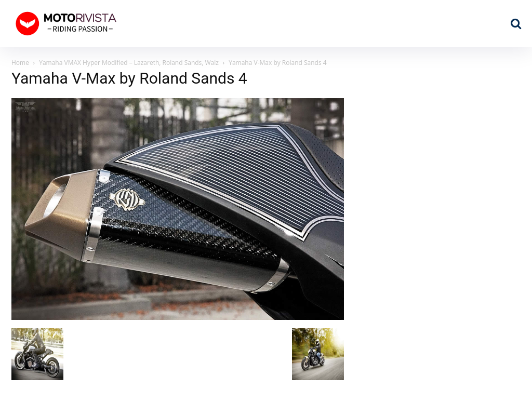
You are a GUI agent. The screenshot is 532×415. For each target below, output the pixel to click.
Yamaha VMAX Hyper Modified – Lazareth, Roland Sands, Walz (129, 63)
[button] (516, 23)
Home (20, 63)
